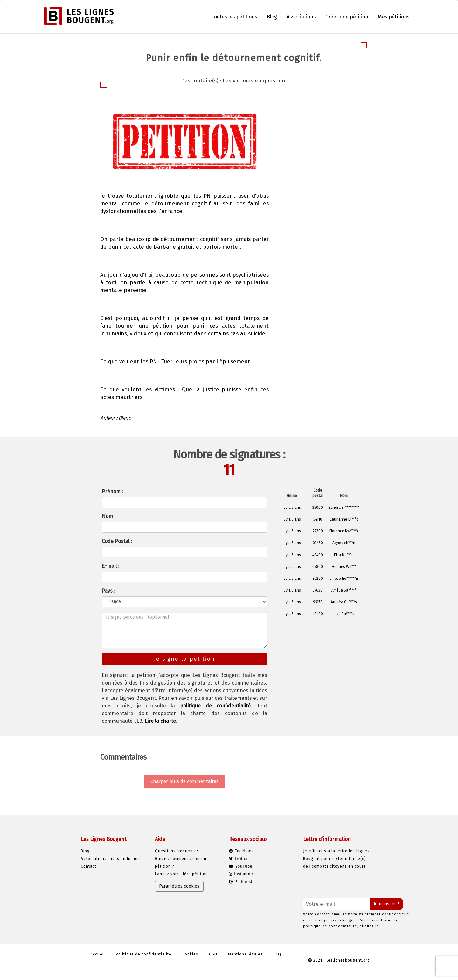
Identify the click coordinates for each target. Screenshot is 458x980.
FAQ (277, 954)
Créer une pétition (347, 17)
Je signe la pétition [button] (317, 161)
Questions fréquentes (177, 851)
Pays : (108, 591)
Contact (89, 866)
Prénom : (112, 491)
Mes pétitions (394, 17)
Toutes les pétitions (234, 17)
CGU (213, 954)
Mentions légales (245, 954)
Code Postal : (117, 541)
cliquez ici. (371, 926)
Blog (272, 17)
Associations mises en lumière (111, 859)
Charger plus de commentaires (184, 781)
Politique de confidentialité (144, 954)
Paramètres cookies (179, 886)
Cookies (190, 954)
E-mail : (111, 566)
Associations (301, 17)
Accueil (98, 954)
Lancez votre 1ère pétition (181, 874)
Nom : (109, 516)
